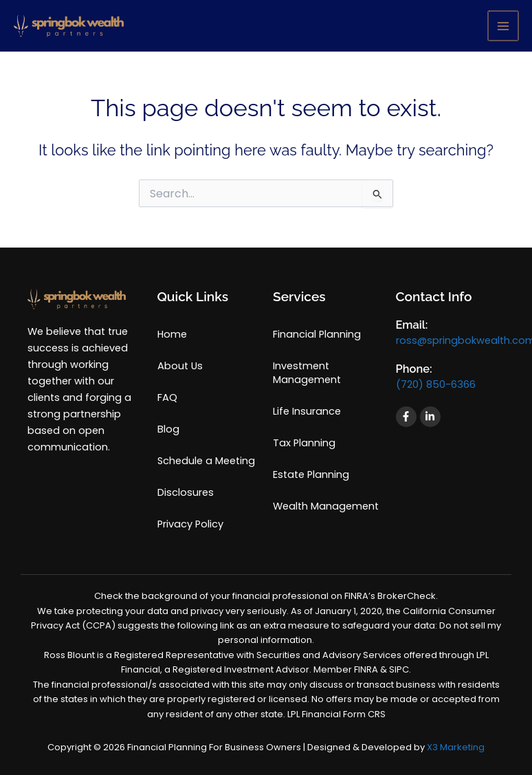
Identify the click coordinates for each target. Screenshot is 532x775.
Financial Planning (317, 334)
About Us (180, 366)
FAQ (167, 397)
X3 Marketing (456, 747)
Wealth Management (326, 506)
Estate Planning (311, 474)
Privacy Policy (190, 524)
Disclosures (186, 492)
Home (172, 334)
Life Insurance (307, 411)
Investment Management (307, 373)
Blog (168, 429)
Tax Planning (304, 443)
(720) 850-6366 (436, 384)
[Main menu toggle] (503, 26)
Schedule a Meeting (206, 461)
